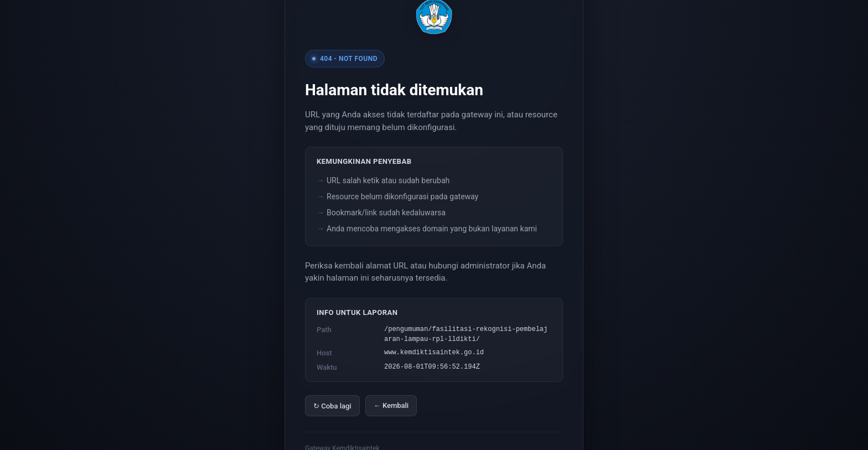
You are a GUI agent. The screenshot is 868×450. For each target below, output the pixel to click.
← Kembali (391, 405)
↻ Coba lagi (332, 406)
